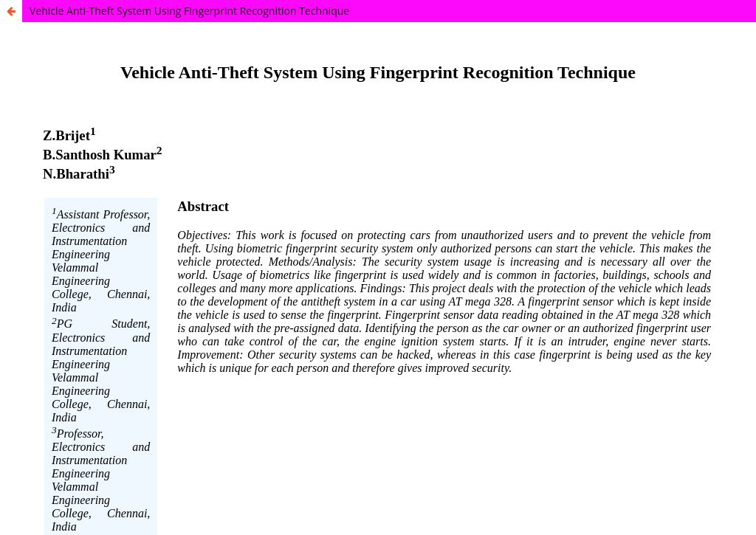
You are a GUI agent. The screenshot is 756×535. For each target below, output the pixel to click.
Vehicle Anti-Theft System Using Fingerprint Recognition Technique (189, 11)
